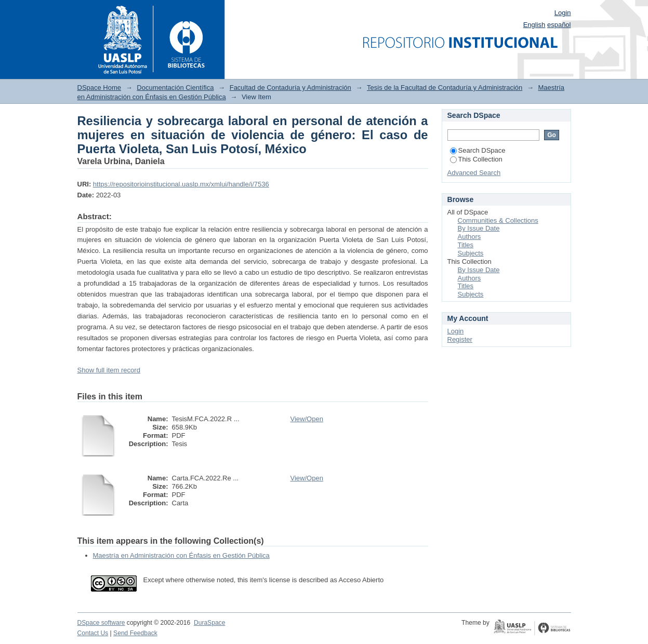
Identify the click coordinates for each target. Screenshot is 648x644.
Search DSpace (478, 150)
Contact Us (93, 633)
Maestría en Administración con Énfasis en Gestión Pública (181, 555)
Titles (466, 245)
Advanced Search (474, 173)
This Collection (476, 159)
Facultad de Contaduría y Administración (290, 88)
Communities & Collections (498, 220)
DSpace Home (100, 88)
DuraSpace (209, 623)
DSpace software (101, 623)
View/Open (307, 419)
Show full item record (109, 370)
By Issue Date (479, 228)
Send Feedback (135, 633)
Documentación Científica (175, 88)
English (534, 25)
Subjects (471, 253)
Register (460, 339)
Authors (470, 237)
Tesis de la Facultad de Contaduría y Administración (445, 88)
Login (563, 13)
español (559, 25)
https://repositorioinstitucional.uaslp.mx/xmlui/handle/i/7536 (181, 184)
